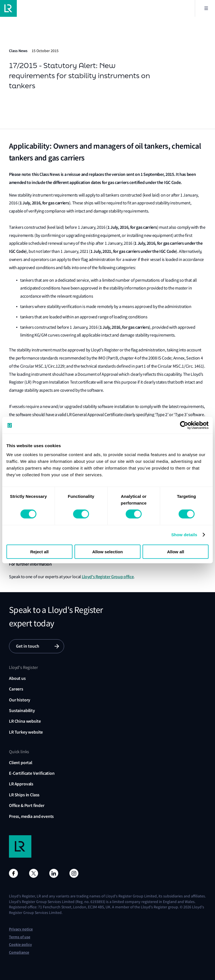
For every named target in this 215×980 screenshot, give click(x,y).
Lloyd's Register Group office (108, 577)
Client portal (21, 763)
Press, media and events (31, 816)
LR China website (25, 721)
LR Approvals (21, 784)
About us (17, 678)
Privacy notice (21, 929)
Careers (16, 689)
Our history (20, 700)
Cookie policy (20, 945)
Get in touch (28, 646)
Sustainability (22, 711)
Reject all (39, 551)
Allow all (176, 551)
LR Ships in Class (24, 795)
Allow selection (107, 551)
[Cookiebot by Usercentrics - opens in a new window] (184, 425)
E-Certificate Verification (32, 773)
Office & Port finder (27, 805)
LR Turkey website (26, 732)
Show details (184, 535)
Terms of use (20, 937)
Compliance (19, 952)
